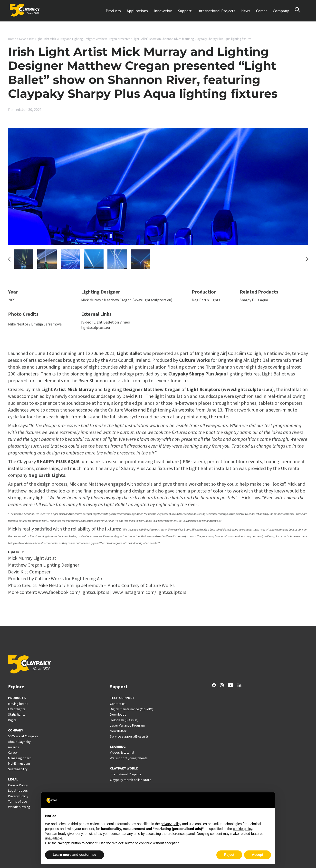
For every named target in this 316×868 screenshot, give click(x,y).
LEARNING (118, 747)
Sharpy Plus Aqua (254, 302)
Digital (13, 720)
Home (12, 39)
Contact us (118, 704)
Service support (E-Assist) (129, 736)
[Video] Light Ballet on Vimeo (106, 324)
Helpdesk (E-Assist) (124, 720)
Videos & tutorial (122, 752)
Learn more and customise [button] (75, 855)
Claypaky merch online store (131, 780)
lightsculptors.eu (96, 330)
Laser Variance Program (127, 725)
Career (262, 11)
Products (113, 11)
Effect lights (17, 709)
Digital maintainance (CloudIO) (132, 709)
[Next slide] (307, 262)
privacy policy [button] (171, 824)
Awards (14, 747)
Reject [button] (229, 855)
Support (185, 11)
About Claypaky (19, 742)
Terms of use (18, 801)
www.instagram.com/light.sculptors (149, 594)
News (246, 11)
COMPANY (16, 730)
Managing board (20, 758)
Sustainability (18, 769)
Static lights (17, 714)
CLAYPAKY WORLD (124, 768)
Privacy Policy (18, 796)
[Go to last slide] (9, 262)
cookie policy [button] (243, 829)
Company (281, 11)
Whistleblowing (19, 807)
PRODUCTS (17, 698)
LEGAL (13, 779)
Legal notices (18, 790)
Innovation (163, 11)
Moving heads (18, 704)
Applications (137, 11)
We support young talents (129, 758)
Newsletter (118, 731)
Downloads (118, 714)
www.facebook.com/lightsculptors (74, 594)
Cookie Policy (18, 785)
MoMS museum (19, 763)
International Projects (216, 11)
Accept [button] (258, 855)
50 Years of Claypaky (23, 736)
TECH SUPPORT (122, 698)
